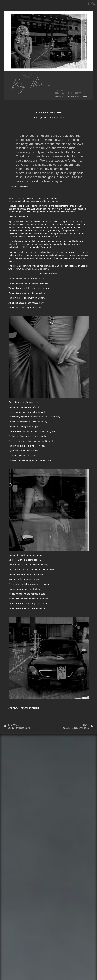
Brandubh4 (43, 269)
